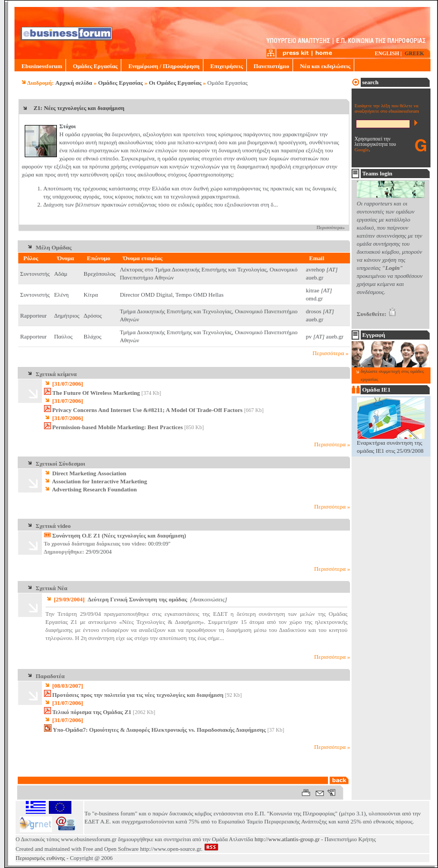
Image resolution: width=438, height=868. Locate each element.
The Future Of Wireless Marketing (96, 393)
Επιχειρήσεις (225, 66)
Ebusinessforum (40, 66)
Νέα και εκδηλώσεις (323, 66)
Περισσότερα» (331, 227)
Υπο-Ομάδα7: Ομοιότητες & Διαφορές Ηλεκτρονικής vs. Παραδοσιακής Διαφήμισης (159, 730)
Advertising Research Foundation (90, 489)
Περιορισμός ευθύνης (40, 858)
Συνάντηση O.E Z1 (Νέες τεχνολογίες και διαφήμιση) (120, 535)
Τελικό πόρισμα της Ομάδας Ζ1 (92, 712)
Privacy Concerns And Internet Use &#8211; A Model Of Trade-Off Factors (147, 410)
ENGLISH (387, 53)
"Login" (393, 268)
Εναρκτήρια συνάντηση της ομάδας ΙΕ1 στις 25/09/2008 (391, 444)
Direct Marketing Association (85, 473)
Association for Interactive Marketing (96, 481)
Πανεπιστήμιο (270, 66)
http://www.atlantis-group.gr (287, 839)
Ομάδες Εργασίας (93, 66)
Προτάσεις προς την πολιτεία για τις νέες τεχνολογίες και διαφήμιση (138, 695)
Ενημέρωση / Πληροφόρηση (162, 66)
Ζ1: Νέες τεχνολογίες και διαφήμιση (79, 108)
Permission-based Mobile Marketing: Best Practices (117, 427)
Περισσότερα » (330, 353)
